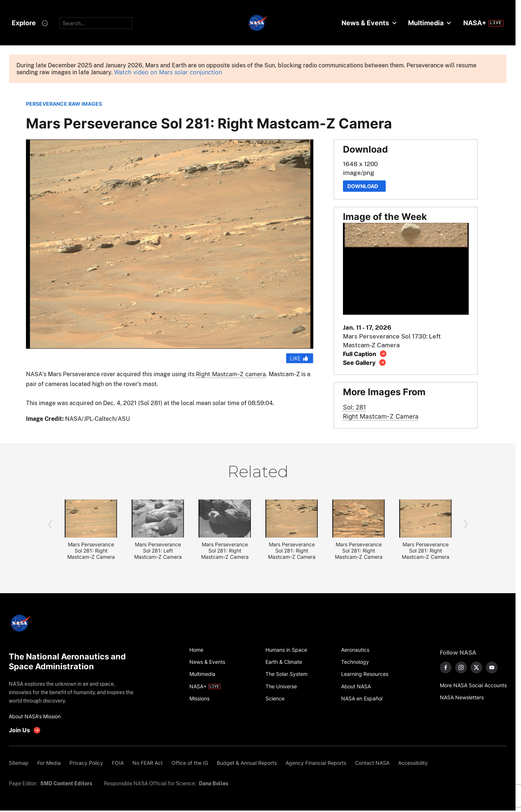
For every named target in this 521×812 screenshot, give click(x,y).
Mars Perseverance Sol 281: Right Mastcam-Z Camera (91, 551)
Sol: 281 (354, 407)
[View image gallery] (365, 362)
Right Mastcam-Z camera (231, 374)
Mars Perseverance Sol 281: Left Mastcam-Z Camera (158, 551)
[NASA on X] (476, 667)
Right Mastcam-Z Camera (381, 416)
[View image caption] (365, 354)
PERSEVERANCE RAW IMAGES (64, 104)
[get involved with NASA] (25, 730)
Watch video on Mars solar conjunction (168, 72)
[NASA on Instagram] (461, 667)
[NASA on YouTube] (492, 667)
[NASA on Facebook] (446, 667)
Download (364, 186)
